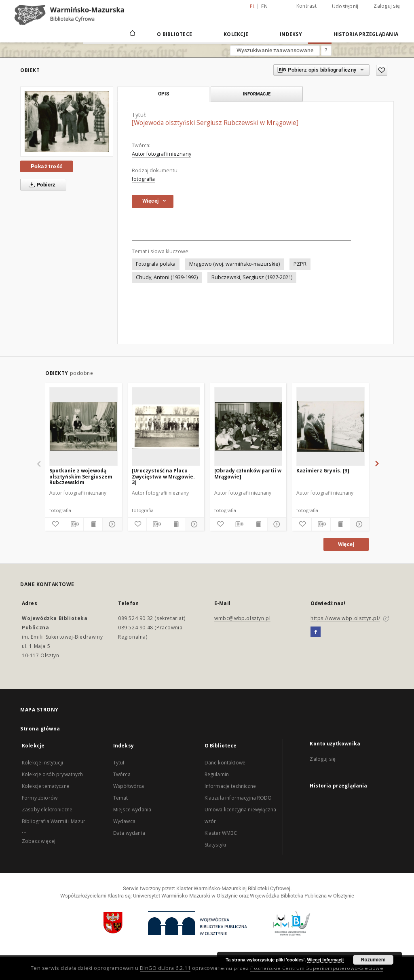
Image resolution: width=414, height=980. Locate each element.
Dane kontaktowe (225, 763)
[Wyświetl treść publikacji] (93, 524)
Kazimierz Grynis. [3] (323, 471)
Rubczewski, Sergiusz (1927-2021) (252, 277)
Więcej (346, 544)
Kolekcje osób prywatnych (53, 774)
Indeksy (291, 34)
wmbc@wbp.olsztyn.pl (242, 618)
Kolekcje (236, 34)
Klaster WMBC (221, 833)
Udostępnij (345, 6)
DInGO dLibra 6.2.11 (165, 968)
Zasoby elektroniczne (47, 810)
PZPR (300, 264)
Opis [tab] (164, 94)
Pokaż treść (46, 166)
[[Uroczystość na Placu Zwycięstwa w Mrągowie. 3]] (166, 426)
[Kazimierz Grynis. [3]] (331, 426)
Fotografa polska (156, 264)
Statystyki (215, 845)
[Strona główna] (132, 34)
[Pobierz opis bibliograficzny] (74, 524)
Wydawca (124, 821)
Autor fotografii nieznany (162, 154)
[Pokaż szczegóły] (111, 524)
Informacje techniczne (230, 786)
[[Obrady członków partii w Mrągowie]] (248, 426)
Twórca (122, 774)
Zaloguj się (387, 6)
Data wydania (129, 833)
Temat (121, 798)
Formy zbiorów (40, 798)
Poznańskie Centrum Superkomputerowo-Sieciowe (317, 968)
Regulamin (217, 774)
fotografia (143, 179)
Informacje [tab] (257, 94)
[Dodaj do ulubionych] (382, 70)
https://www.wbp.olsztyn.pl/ (345, 618)
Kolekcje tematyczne (46, 786)
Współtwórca (129, 786)
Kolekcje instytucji (42, 763)
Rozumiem (373, 960)
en (264, 6)
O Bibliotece (174, 34)
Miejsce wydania (132, 810)
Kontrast (306, 6)
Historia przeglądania (366, 34)
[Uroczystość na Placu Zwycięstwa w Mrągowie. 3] (163, 476)
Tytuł (119, 763)
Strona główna (40, 729)
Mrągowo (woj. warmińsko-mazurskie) (234, 264)
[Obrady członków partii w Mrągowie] (248, 473)
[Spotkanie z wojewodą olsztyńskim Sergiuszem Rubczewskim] (83, 426)
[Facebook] (316, 632)
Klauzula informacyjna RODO (238, 798)
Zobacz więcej (39, 841)
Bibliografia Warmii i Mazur (54, 821)
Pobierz (41, 185)
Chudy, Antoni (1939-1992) (167, 277)
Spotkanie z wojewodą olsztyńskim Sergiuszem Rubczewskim (81, 476)
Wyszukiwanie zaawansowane (275, 50)
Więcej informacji (325, 960)
